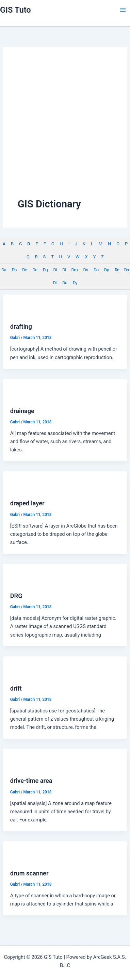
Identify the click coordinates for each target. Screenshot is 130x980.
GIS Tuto (15, 10)
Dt (55, 283)
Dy (75, 283)
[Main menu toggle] (123, 10)
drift (16, 688)
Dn (85, 270)
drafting (21, 326)
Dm (75, 270)
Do (96, 270)
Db (14, 270)
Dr (117, 270)
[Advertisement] (64, 130)
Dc (24, 270)
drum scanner (29, 873)
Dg (45, 270)
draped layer (27, 503)
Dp (107, 270)
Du (65, 283)
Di (55, 270)
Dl (64, 270)
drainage (22, 411)
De (35, 270)
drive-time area (31, 781)
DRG (16, 596)
